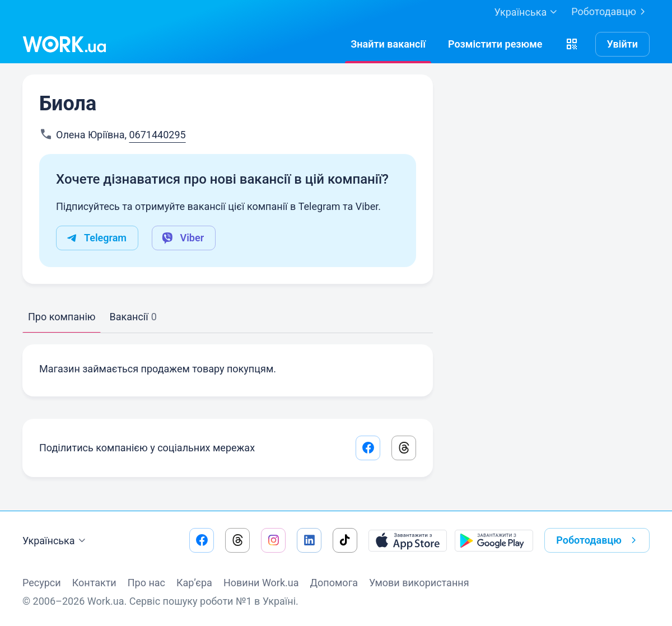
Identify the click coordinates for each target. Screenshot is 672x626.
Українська (55, 541)
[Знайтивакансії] (388, 44)
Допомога (334, 583)
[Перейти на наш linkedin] (309, 540)
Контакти (94, 583)
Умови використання (419, 583)
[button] (572, 44)
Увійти (623, 44)
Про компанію (62, 317)
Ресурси (42, 583)
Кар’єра (194, 583)
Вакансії (133, 317)
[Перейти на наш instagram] (273, 540)
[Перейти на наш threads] (237, 540)
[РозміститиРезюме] (495, 44)
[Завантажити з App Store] (408, 540)
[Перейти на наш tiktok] (345, 540)
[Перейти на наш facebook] (202, 540)
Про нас (146, 583)
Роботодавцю (610, 12)
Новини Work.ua (261, 583)
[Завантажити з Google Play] (494, 540)
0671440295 (157, 135)
